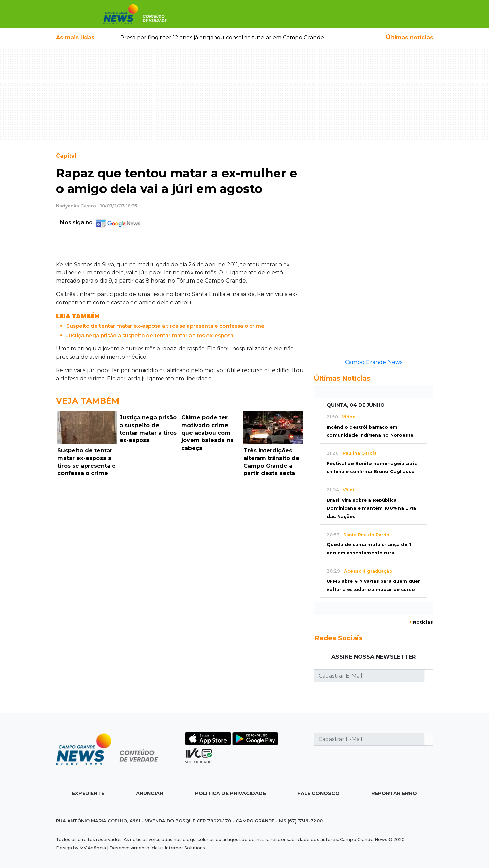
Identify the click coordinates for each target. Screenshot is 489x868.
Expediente (88, 793)
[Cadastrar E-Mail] (369, 676)
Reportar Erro (394, 793)
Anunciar (150, 793)
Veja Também (88, 401)
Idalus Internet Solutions (178, 848)
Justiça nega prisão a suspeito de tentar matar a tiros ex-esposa (150, 335)
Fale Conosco (319, 793)
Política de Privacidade (230, 793)
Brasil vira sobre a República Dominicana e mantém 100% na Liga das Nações (371, 508)
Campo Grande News (374, 362)
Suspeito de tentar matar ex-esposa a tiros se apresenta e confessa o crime (165, 326)
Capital (66, 156)
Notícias (421, 622)
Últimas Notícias (342, 378)
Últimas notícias (410, 38)
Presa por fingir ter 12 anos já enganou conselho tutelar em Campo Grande (222, 38)
